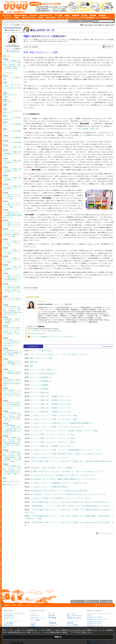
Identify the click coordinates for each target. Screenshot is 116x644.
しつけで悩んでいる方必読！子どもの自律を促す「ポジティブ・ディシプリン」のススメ (12, 405)
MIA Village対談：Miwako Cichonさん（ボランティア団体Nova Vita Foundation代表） (12, 383)
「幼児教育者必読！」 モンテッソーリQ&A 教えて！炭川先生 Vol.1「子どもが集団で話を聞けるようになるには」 (12, 429)
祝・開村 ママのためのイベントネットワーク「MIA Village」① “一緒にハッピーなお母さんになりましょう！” (12, 331)
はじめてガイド (9, 618)
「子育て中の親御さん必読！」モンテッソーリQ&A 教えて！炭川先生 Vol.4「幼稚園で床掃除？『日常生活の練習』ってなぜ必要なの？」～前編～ (13, 457)
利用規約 (7, 605)
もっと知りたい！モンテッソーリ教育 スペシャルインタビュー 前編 (12, 196)
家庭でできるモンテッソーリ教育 (41, 358)
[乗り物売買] (92, 15)
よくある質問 (9, 623)
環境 (5, 106)
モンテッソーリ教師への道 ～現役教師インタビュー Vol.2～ (13, 162)
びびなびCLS (9, 616)
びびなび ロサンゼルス (95, 617)
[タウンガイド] (33, 15)
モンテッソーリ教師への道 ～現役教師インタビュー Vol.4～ (13, 179)
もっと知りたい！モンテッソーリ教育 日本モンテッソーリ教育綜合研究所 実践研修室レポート (12, 215)
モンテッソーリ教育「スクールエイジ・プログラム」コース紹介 (12, 243)
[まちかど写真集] (50, 18)
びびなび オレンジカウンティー (98, 619)
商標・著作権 (17, 605)
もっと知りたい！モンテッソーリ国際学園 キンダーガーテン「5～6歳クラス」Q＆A (12, 364)
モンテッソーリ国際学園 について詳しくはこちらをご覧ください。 (53, 337)
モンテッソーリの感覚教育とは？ (41, 377)
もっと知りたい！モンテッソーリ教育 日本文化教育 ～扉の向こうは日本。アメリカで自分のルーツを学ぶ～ (12, 290)
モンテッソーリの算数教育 (12, 138)
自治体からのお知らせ (74, 618)
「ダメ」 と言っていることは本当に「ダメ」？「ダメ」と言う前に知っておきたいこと (12, 87)
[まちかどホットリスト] (45, 15)
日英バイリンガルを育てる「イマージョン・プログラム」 (12, 300)
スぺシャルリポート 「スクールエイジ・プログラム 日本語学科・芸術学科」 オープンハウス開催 (12, 234)
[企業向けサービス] (93, 18)
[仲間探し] (16, 18)
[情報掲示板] (75, 15)
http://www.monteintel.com (36, 334)
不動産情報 (52, 623)
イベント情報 (35, 620)
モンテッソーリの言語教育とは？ (41, 381)
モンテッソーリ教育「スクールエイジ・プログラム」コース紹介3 (12, 260)
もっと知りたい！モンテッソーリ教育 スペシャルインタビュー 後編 (12, 205)
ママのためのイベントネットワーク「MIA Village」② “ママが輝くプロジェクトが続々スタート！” (12, 343)
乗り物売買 (52, 618)
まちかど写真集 (72, 625)
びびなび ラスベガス (94, 624)
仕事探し (33, 625)
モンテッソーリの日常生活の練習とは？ (43, 374)
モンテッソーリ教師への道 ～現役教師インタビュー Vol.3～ (13, 171)
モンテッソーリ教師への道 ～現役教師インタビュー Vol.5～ (13, 188)
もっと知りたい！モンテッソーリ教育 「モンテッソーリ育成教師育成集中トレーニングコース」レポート (12, 278)
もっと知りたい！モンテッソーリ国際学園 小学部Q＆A (12, 373)
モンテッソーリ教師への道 (12, 147)
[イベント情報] (58, 15)
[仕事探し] (67, 15)
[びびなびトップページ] (15, 7)
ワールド (6, 25)
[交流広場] (40, 18)
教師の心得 (7, 101)
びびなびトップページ (12, 484)
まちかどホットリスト (38, 618)
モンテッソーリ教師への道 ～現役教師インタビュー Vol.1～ (13, 154)
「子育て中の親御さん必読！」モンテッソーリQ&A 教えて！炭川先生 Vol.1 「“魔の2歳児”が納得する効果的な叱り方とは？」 (13, 311)
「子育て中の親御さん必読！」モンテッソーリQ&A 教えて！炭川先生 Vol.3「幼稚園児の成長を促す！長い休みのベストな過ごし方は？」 (13, 442)
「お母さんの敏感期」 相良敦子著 (86, 129)
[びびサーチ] (7, 15)
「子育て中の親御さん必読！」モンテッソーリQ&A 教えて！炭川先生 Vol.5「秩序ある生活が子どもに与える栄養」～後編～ (13, 65)
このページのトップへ (106, 534)
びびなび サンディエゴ (95, 622)
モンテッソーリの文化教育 (12, 142)
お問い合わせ (9, 625)
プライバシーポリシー (32, 605)
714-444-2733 (14, 50)
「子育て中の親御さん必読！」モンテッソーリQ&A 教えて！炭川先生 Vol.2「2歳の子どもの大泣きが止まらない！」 (13, 417)
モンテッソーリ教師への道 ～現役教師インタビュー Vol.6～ (13, 269)
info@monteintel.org (13, 52)
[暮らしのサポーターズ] (28, 18)
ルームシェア (53, 625)
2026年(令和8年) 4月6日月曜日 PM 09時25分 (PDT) (99, 25)
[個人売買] (84, 15)
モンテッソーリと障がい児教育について (43, 370)
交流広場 (70, 623)
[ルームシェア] (7, 18)
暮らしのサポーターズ (12, 30)
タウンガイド (35, 616)
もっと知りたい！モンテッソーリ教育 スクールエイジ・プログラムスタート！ (12, 224)
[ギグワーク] (60, 18)
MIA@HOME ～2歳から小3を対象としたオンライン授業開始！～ (12, 321)
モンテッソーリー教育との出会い (41, 351)
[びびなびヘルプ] (83, 18)
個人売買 (52, 616)
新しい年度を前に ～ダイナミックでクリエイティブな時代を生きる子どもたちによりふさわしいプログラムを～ (12, 394)
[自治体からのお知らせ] (20, 15)
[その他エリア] (105, 18)
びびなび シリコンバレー (95, 626)
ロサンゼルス (25, 25)
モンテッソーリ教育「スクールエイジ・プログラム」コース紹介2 (12, 252)
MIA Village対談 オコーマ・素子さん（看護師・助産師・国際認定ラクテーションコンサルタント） (12, 353)
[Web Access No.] (72, 18)
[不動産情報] (101, 15)
